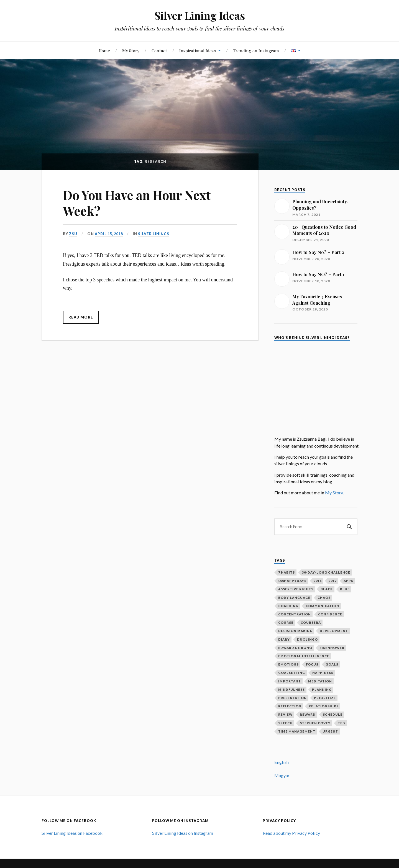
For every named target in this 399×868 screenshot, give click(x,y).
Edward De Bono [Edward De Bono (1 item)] (295, 648)
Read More (81, 317)
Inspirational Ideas (198, 51)
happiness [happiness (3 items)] (323, 673)
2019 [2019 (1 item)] (332, 581)
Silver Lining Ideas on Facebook (72, 833)
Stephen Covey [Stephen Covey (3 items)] (315, 723)
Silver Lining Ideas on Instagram (183, 833)
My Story (131, 51)
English (282, 762)
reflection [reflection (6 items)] (290, 706)
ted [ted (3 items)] (342, 723)
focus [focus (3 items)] (312, 664)
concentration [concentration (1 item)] (295, 614)
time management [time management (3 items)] (297, 731)
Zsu (73, 234)
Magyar (282, 775)
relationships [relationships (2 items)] (324, 706)
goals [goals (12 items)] (332, 664)
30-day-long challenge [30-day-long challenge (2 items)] (326, 572)
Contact (159, 51)
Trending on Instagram (256, 51)
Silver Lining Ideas (200, 15)
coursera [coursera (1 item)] (311, 622)
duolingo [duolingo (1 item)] (307, 639)
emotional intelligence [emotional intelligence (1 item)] (304, 656)
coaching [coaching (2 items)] (288, 606)
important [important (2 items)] (290, 681)
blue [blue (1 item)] (345, 589)
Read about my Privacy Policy (291, 833)
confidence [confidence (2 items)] (330, 614)
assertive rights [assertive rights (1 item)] (296, 589)
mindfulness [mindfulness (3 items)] (291, 689)
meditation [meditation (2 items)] (320, 681)
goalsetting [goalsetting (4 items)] (292, 673)
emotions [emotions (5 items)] (288, 664)
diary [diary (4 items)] (284, 639)
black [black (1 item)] (327, 589)
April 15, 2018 (109, 234)
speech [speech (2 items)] (285, 723)
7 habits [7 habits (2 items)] (287, 572)
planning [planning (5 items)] (322, 689)
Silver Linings (154, 234)
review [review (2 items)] (285, 714)
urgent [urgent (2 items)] (330, 731)
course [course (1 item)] (286, 622)
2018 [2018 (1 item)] (318, 581)
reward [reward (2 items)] (308, 714)
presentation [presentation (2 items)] (292, 698)
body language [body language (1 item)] (294, 598)
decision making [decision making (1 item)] (295, 631)
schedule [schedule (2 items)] (333, 714)
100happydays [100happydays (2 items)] (292, 581)
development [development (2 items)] (334, 631)
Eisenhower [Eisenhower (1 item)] (332, 648)
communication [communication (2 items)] (322, 606)
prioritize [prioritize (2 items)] (325, 698)
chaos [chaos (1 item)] (324, 598)
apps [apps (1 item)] (348, 581)
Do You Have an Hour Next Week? (137, 203)
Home (104, 51)
